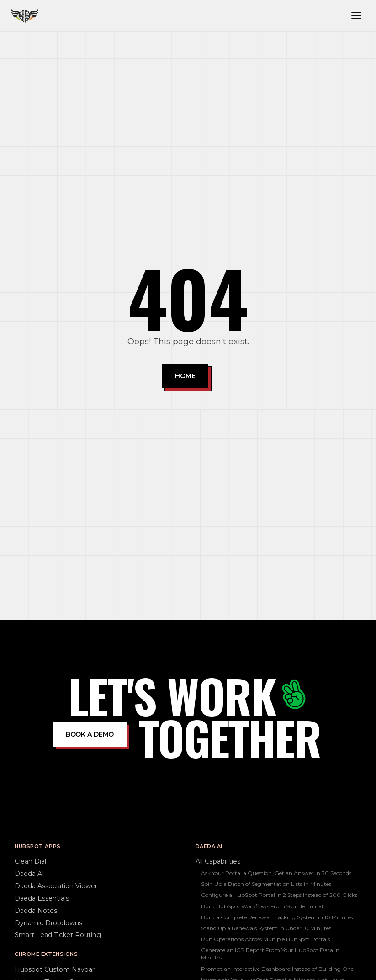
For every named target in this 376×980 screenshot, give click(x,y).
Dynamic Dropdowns (48, 923)
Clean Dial (30, 861)
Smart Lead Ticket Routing (58, 935)
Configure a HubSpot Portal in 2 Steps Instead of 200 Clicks (279, 895)
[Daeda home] (25, 16)
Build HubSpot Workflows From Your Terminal (262, 906)
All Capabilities (218, 861)
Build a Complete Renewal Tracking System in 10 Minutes (277, 917)
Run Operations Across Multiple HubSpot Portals (265, 939)
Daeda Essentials (42, 898)
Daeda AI (29, 874)
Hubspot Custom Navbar (55, 969)
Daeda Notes (36, 911)
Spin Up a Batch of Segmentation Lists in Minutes (266, 884)
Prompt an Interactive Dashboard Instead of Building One (277, 969)
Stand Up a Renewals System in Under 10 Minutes (266, 928)
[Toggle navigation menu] (356, 16)
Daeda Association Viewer (56, 886)
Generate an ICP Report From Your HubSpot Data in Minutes (270, 954)
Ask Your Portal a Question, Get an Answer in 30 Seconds (276, 873)
